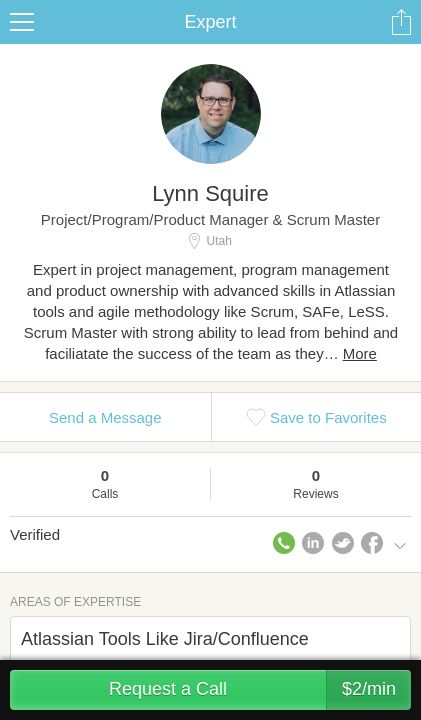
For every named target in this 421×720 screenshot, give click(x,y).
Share (401, 22)
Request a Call (260, 690)
